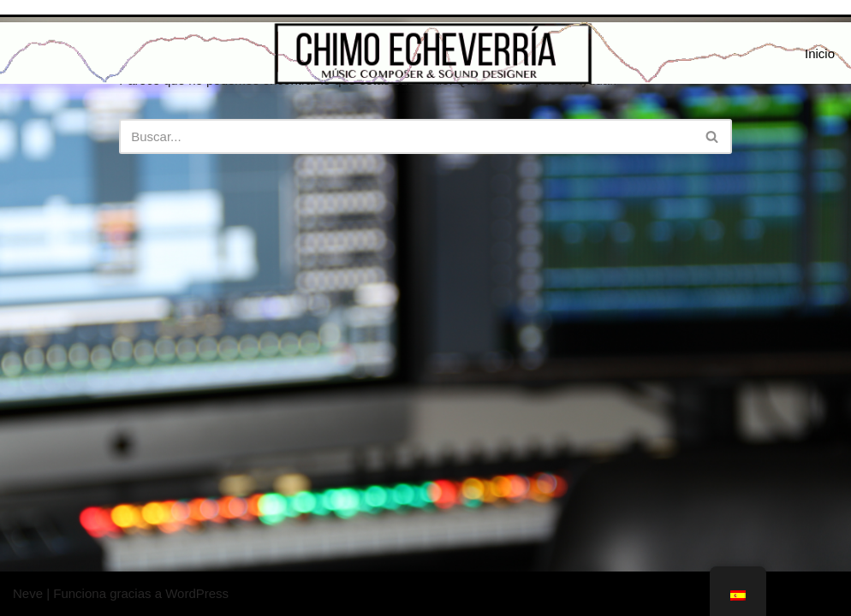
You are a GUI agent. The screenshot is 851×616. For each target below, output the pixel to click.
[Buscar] (406, 136)
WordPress (197, 593)
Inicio (820, 53)
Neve (28, 593)
